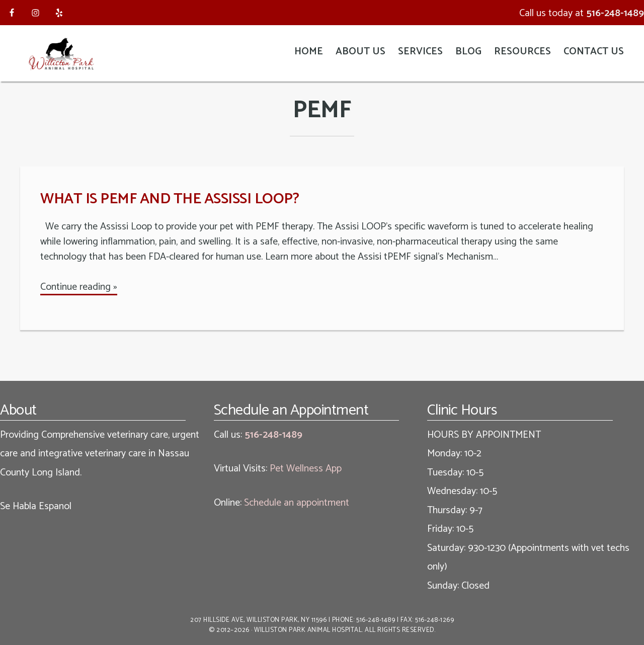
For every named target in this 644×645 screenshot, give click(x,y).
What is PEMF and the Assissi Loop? (170, 199)
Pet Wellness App (306, 469)
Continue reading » (79, 287)
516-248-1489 (615, 13)
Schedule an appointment (297, 503)
